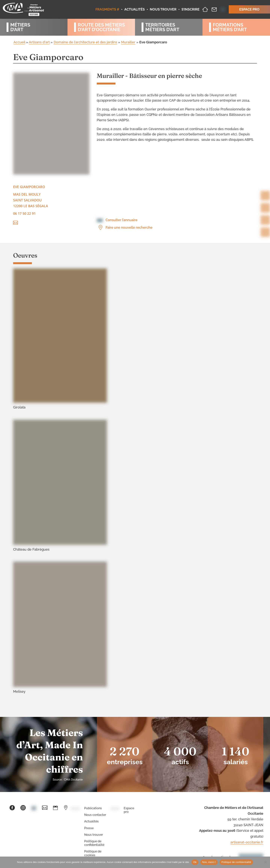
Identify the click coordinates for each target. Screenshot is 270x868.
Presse (89, 828)
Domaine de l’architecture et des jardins (85, 42)
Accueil (19, 42)
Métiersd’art (20, 27)
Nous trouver (94, 835)
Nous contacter (95, 815)
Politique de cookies (93, 853)
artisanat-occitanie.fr (247, 842)
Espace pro (129, 810)
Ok (195, 862)
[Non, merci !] (265, 862)
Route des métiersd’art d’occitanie (101, 27)
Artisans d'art (39, 42)
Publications (93, 808)
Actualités (91, 821)
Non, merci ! (209, 862)
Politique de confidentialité (94, 843)
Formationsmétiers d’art (230, 27)
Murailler (128, 42)
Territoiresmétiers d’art (162, 27)
